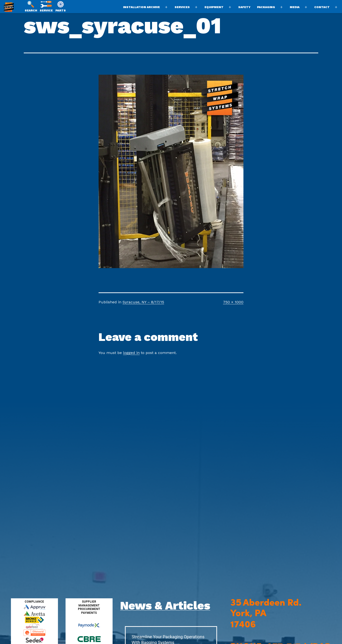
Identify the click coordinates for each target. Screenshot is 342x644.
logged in (131, 353)
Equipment (214, 7)
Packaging (266, 7)
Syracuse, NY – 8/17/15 (143, 302)
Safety (244, 7)
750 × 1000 (233, 302)
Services (182, 7)
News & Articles (165, 606)
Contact (322, 7)
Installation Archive (141, 7)
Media (295, 7)
